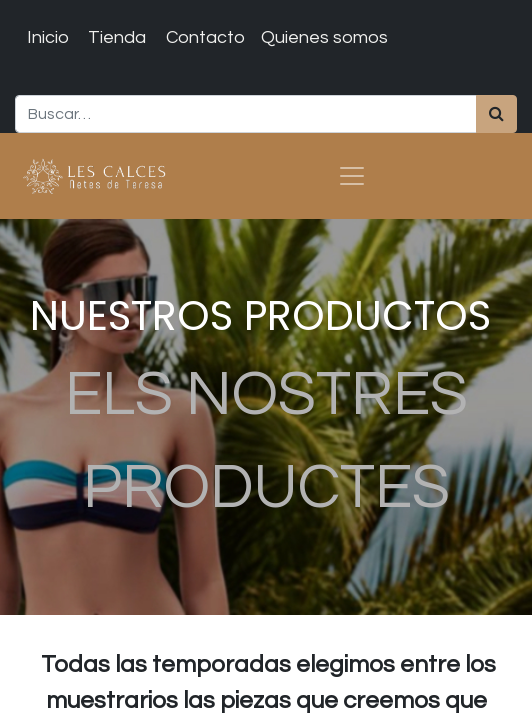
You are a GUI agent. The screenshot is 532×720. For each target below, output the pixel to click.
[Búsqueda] (496, 114)
